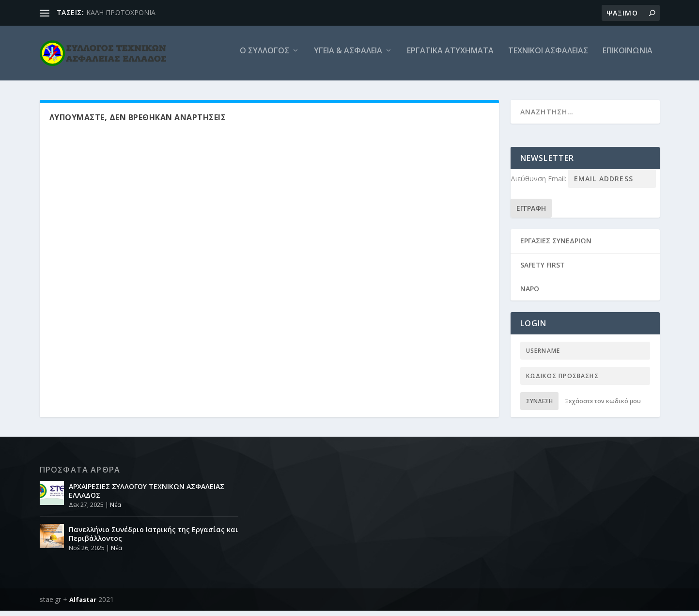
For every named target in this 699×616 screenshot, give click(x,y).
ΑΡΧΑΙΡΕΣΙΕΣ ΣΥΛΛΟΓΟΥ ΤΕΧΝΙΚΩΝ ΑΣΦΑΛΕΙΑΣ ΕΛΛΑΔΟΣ (147, 496)
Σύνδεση (539, 406)
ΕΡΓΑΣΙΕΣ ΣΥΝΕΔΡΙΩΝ (556, 246)
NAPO (530, 294)
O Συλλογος (264, 56)
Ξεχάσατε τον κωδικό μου (603, 406)
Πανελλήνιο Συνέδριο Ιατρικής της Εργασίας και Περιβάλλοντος (154, 539)
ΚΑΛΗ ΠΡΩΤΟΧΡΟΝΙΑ (121, 12)
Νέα (116, 510)
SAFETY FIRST (543, 270)
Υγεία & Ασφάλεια (348, 56)
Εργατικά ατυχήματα (450, 56)
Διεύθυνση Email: (539, 184)
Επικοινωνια (628, 56)
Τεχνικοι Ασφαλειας (548, 56)
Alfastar (83, 605)
